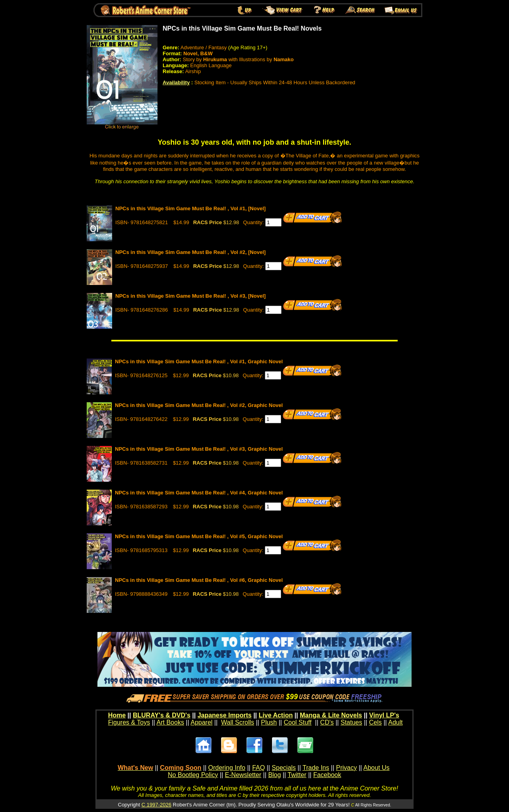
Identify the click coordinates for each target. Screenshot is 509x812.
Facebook (327, 775)
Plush (269, 722)
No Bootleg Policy (193, 775)
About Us (377, 768)
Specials (284, 768)
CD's (327, 722)
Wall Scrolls (238, 722)
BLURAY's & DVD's (162, 715)
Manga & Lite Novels (331, 715)
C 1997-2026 (156, 805)
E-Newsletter (243, 775)
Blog (274, 775)
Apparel (201, 722)
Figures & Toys (129, 722)
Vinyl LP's (384, 715)
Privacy (346, 768)
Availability (176, 82)
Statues (351, 722)
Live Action (276, 715)
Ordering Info (227, 768)
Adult (395, 722)
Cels (375, 722)
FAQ (258, 768)
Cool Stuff (297, 722)
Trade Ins (316, 768)
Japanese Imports (225, 715)
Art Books (170, 722)
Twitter (297, 775)
